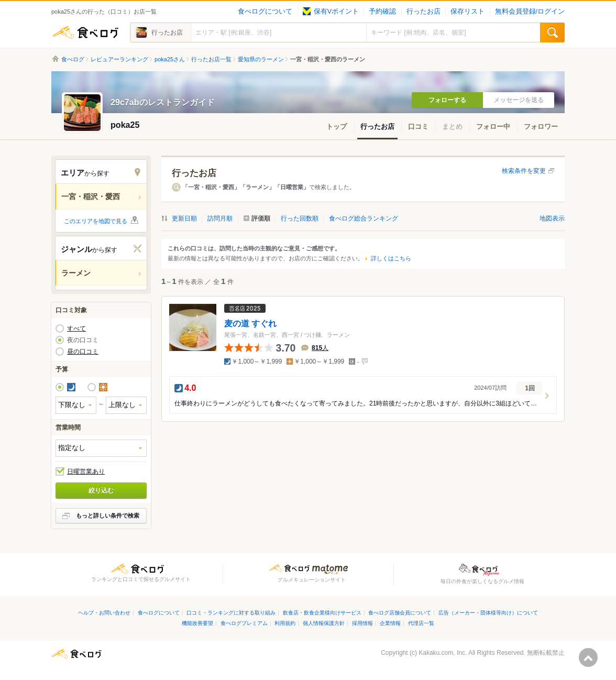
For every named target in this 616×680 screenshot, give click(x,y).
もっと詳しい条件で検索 (108, 516)
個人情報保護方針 (324, 623)
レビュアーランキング (119, 59)
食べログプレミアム (244, 623)
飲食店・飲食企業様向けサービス (322, 613)
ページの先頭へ (588, 657)
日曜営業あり (86, 471)
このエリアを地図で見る (96, 221)
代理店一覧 (421, 623)
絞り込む (101, 490)
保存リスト (467, 12)
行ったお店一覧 (211, 59)
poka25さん (170, 59)
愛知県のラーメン (261, 59)
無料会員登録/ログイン (530, 12)
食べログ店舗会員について (400, 613)
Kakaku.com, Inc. (443, 653)
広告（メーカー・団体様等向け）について (488, 613)
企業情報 (390, 623)
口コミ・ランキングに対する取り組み (231, 613)
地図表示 (552, 218)
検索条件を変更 (524, 171)
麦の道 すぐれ (250, 323)
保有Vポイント (331, 12)
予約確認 (382, 12)
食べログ (85, 32)
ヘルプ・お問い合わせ (104, 613)
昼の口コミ (83, 352)
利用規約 (285, 623)
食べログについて (265, 12)
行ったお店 (423, 12)
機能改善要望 (197, 623)
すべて (76, 328)
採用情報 (362, 623)
